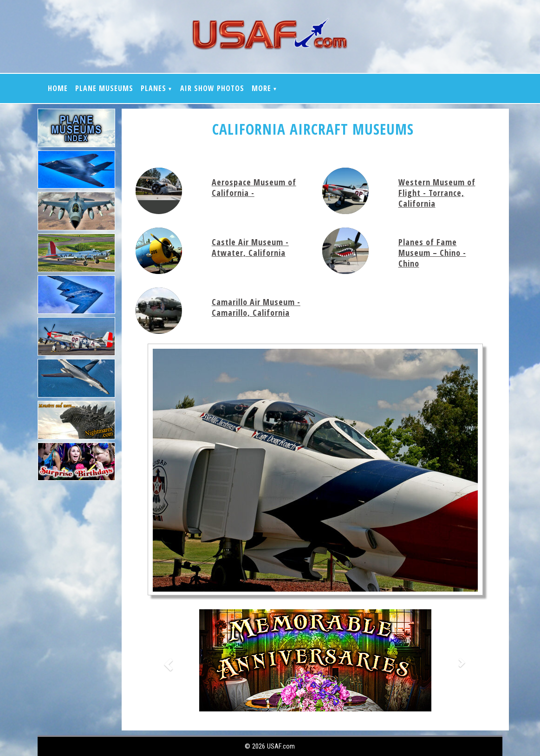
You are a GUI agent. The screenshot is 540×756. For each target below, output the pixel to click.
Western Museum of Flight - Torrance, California (437, 193)
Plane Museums (104, 88)
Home (58, 88)
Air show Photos (212, 88)
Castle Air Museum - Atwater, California (250, 247)
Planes (153, 88)
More (261, 88)
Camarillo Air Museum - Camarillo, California (256, 307)
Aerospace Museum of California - (254, 187)
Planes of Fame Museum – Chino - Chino (432, 253)
